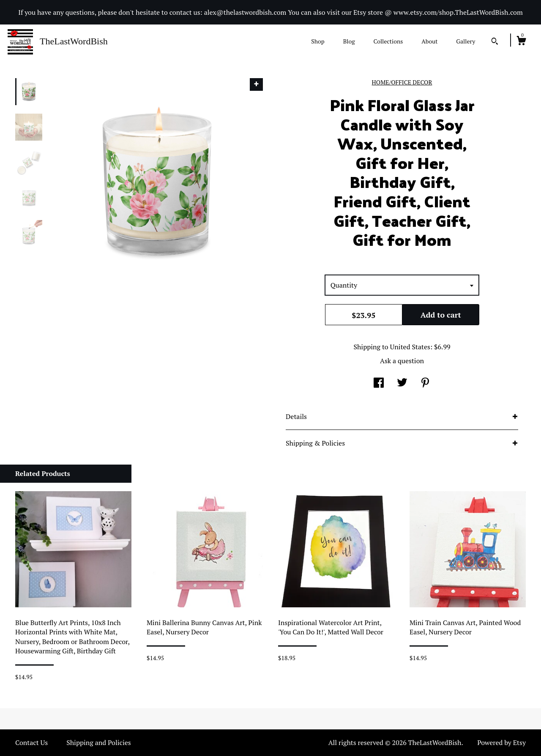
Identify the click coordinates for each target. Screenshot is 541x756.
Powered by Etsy (501, 742)
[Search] (495, 42)
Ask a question (402, 361)
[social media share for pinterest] (425, 383)
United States (410, 347)
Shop (318, 41)
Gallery (466, 41)
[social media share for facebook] (379, 383)
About (429, 41)
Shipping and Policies (99, 742)
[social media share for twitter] (402, 383)
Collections (388, 41)
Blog (349, 41)
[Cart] (521, 42)
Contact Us (31, 742)
